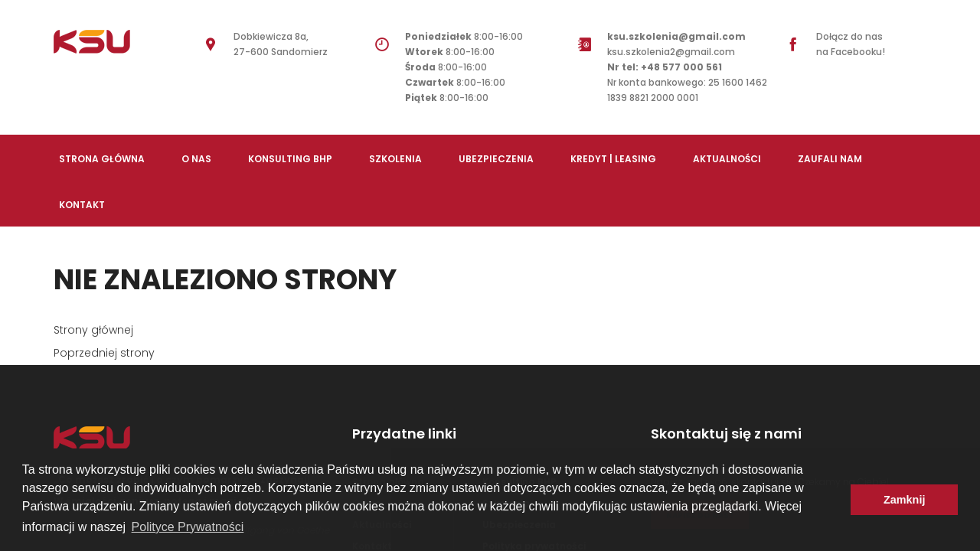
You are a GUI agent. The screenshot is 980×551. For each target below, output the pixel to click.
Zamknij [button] (904, 500)
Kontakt (82, 205)
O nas (196, 159)
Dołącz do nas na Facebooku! (851, 44)
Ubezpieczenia (496, 159)
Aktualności (727, 159)
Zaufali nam (830, 159)
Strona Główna (102, 159)
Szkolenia (395, 159)
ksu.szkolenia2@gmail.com (676, 52)
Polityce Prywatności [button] (188, 527)
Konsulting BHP (290, 159)
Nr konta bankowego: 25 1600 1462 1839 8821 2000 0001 (687, 90)
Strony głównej (93, 330)
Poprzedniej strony (104, 353)
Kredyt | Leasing (613, 159)
